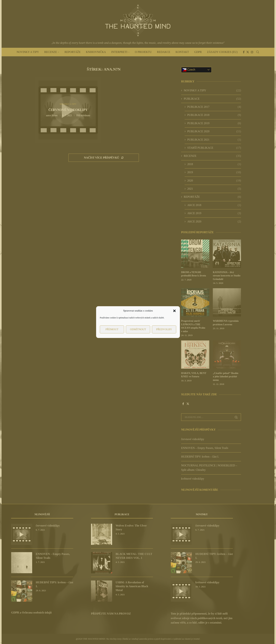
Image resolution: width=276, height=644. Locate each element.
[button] (174, 311)
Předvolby (164, 329)
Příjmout (112, 329)
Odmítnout (138, 329)
